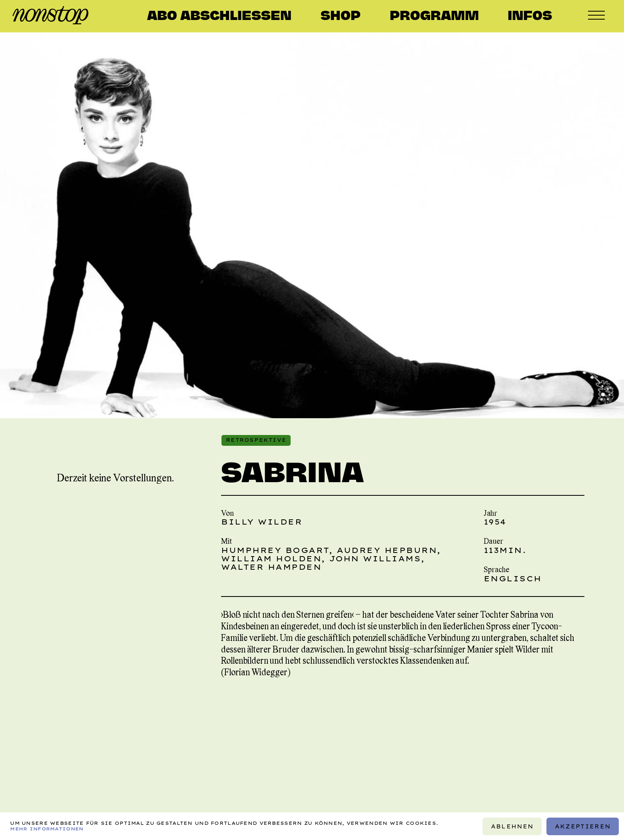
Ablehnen (512, 826)
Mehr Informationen (47, 828)
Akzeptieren (583, 826)
